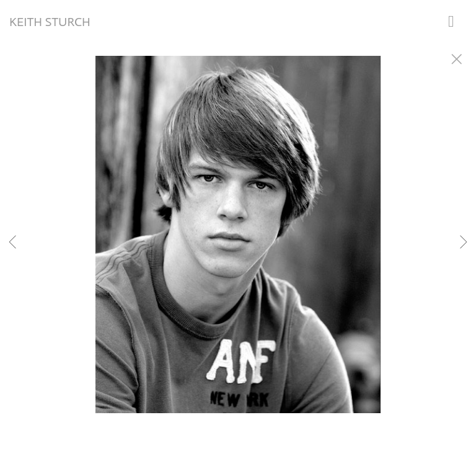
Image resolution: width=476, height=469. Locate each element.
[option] (238, 250)
